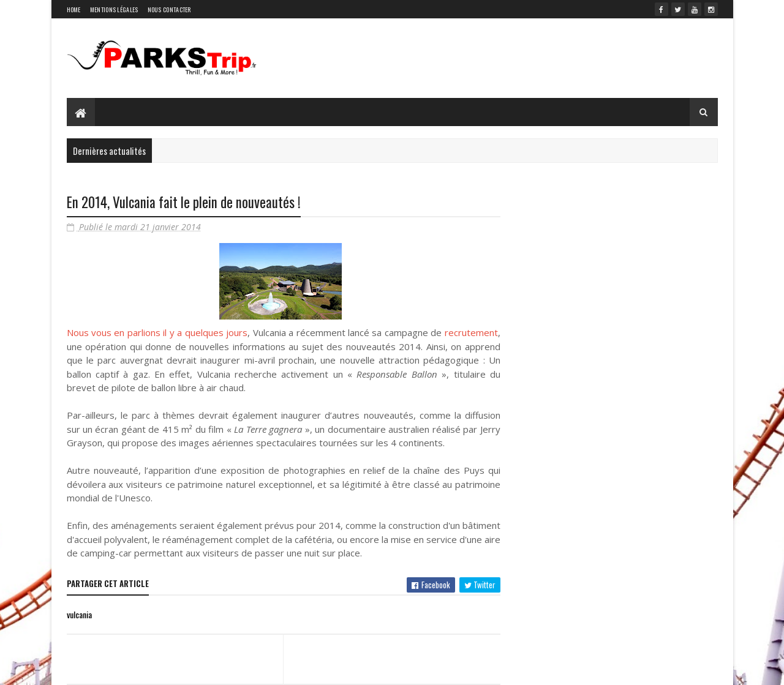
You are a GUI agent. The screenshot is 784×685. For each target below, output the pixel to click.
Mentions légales (114, 9)
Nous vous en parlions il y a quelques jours (157, 332)
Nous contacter (169, 9)
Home (74, 9)
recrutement (471, 332)
